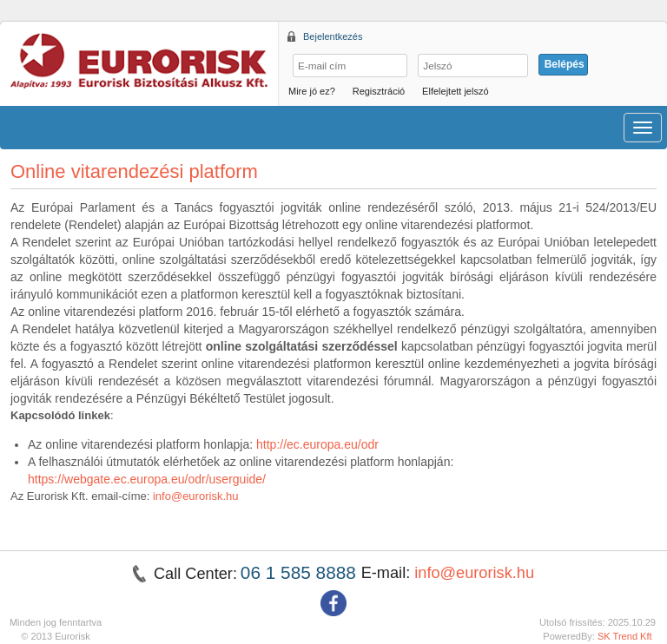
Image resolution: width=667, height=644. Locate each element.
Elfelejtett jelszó (455, 91)
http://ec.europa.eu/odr (317, 444)
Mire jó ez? (312, 91)
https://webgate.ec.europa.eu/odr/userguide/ (147, 479)
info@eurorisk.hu (195, 496)
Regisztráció (379, 91)
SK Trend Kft (625, 636)
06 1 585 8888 (301, 572)
